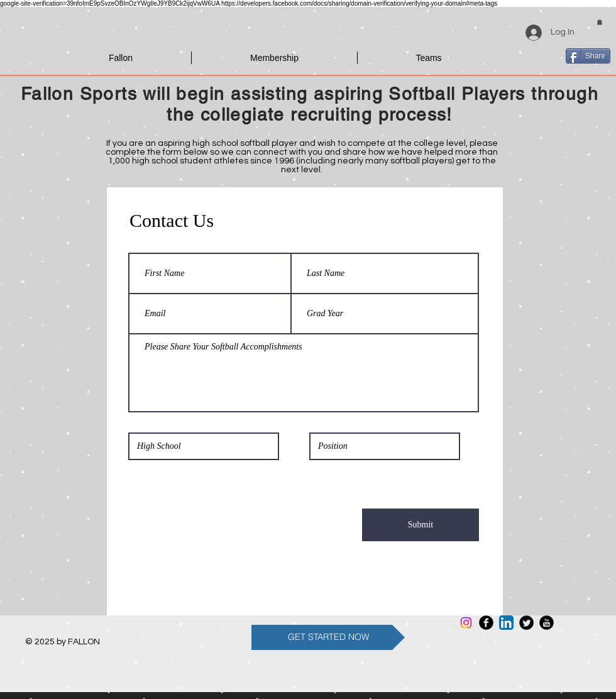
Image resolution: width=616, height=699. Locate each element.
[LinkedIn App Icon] (506, 623)
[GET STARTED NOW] (328, 637)
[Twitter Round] (526, 623)
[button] (600, 22)
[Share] (588, 56)
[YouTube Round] (547, 623)
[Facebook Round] (486, 623)
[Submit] (421, 525)
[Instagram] (466, 623)
